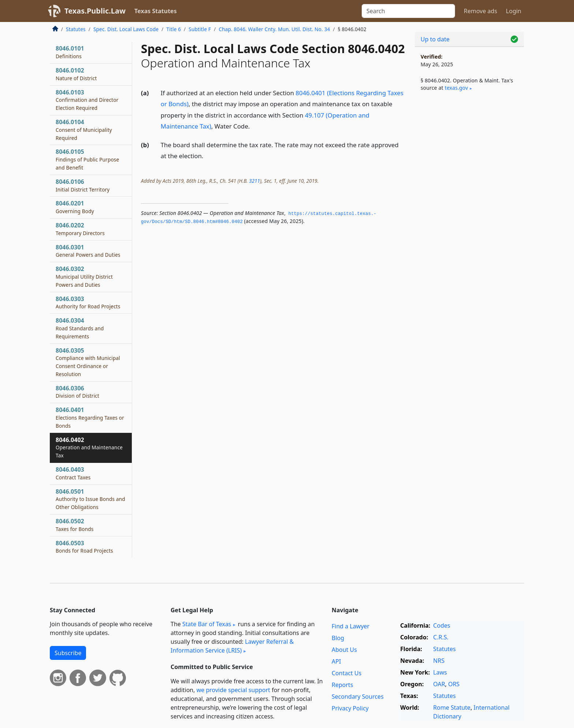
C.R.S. (441, 637)
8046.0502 (75, 525)
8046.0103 (87, 100)
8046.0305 (88, 362)
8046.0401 (90, 417)
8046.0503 (84, 547)
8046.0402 (89, 447)
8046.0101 (70, 52)
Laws (440, 672)
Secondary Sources (358, 697)
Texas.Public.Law (95, 11)
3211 (254, 181)
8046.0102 (76, 74)
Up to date (435, 39)
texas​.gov (456, 88)
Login (514, 11)
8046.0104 (84, 130)
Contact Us (346, 673)
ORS (454, 684)
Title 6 (174, 29)
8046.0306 (77, 392)
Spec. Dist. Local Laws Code (126, 29)
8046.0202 (80, 229)
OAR (439, 684)
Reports (342, 685)
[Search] (408, 11)
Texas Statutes (156, 11)
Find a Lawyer (351, 626)
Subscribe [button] (68, 653)
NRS (439, 661)
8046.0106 (83, 185)
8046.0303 (88, 302)
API (336, 661)
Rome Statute (452, 707)
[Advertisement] (469, 218)
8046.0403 (73, 473)
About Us (344, 650)
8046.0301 (88, 251)
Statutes (76, 29)
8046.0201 (75, 207)
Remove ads (480, 11)
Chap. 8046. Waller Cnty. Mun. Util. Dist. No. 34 (274, 29)
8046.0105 (87, 159)
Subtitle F (200, 29)
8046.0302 (84, 276)
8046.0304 (80, 328)
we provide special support (233, 690)
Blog (338, 638)
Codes (441, 625)
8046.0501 (90, 499)
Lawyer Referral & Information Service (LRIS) (232, 646)
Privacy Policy (350, 708)
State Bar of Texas (207, 624)
